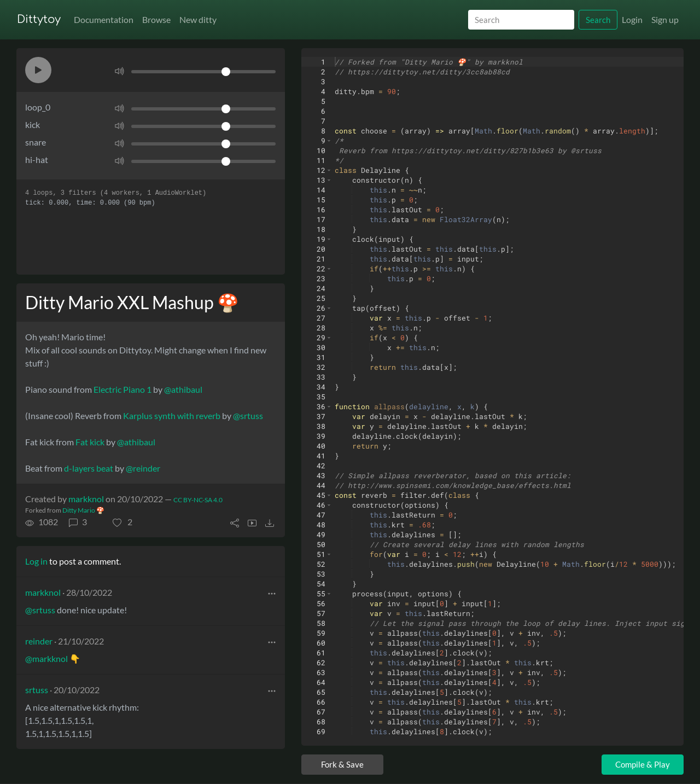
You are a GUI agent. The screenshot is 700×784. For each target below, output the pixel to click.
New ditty (198, 19)
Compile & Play (643, 764)
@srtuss (248, 416)
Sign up (665, 19)
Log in (36, 561)
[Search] (521, 20)
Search (598, 20)
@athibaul (183, 389)
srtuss (37, 690)
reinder (39, 641)
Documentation (104, 19)
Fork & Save (342, 764)
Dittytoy (39, 19)
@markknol (46, 658)
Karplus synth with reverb (172, 416)
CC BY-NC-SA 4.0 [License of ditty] (198, 500)
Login (632, 19)
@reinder (143, 468)
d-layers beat (89, 468)
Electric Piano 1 (122, 389)
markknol (86, 499)
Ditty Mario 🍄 (83, 510)
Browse (156, 19)
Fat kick (90, 442)
